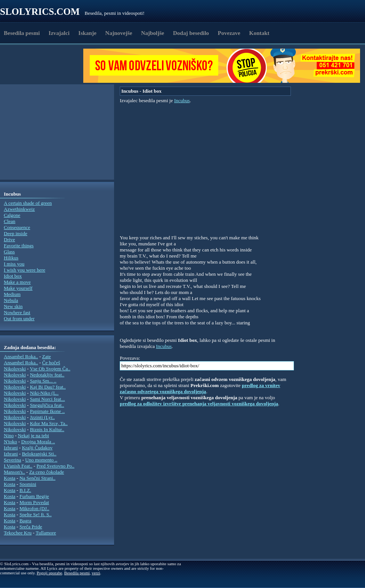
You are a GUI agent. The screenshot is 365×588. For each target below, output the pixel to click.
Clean (10, 221)
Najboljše (153, 33)
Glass (9, 252)
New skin (13, 306)
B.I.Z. (25, 490)
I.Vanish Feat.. (18, 466)
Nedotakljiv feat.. (47, 375)
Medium (12, 294)
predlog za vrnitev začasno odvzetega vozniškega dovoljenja (200, 388)
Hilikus (11, 258)
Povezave (229, 33)
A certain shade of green (28, 203)
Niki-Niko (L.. (44, 393)
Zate (47, 356)
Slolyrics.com (40, 12)
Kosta (10, 478)
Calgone (12, 215)
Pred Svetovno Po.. (56, 466)
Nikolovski (15, 369)
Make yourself (18, 288)
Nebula (11, 300)
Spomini (28, 484)
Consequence (17, 227)
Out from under (19, 318)
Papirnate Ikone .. (48, 411)
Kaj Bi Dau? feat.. (48, 387)
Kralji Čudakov (37, 448)
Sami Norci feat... (48, 399)
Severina (12, 460)
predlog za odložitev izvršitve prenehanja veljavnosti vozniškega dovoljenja (199, 404)
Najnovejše (119, 33)
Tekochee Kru (18, 533)
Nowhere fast (17, 312)
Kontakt (259, 33)
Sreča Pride (31, 527)
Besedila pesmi (22, 33)
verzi (96, 573)
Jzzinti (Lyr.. (42, 417)
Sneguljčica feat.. (47, 405)
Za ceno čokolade (47, 472)
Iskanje (87, 33)
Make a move (17, 282)
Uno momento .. (41, 460)
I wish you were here (25, 270)
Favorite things (19, 246)
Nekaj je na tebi (33, 435)
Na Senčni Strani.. (37, 478)
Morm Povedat (34, 502)
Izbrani (11, 448)
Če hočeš (51, 363)
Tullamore (46, 533)
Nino (9, 435)
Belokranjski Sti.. (39, 454)
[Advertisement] (44, 66)
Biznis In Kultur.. (47, 429)
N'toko (10, 442)
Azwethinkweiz (19, 209)
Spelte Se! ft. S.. (36, 514)
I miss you (14, 264)
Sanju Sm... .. (43, 381)
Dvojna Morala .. (38, 442)
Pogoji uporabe (49, 573)
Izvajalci (59, 33)
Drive (10, 239)
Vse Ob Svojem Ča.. (50, 369)
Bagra (25, 521)
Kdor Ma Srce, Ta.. (49, 423)
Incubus (182, 100)
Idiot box (13, 276)
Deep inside (16, 233)
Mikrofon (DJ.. (34, 508)
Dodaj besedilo (191, 33)
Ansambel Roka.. (21, 356)
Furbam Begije (34, 496)
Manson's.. (14, 472)
